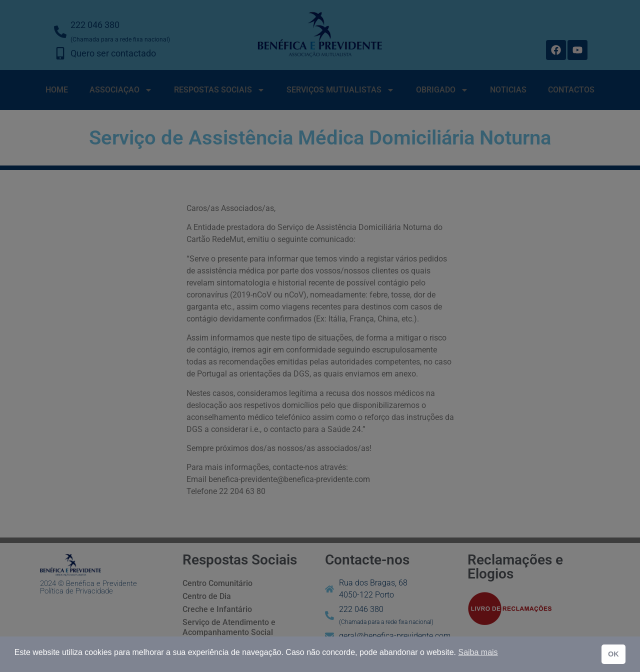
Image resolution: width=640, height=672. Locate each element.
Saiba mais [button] (478, 652)
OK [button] (613, 654)
